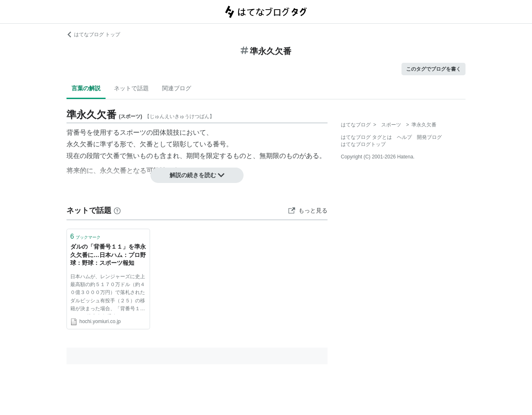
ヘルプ (404, 137)
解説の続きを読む (197, 175)
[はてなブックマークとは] (117, 210)
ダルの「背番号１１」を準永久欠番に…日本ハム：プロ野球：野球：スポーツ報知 (108, 255)
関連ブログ (177, 88)
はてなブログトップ (363, 144)
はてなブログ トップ (93, 35)
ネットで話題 (131, 88)
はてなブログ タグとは (366, 137)
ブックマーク (85, 236)
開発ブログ (429, 137)
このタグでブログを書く (433, 69)
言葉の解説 (86, 88)
